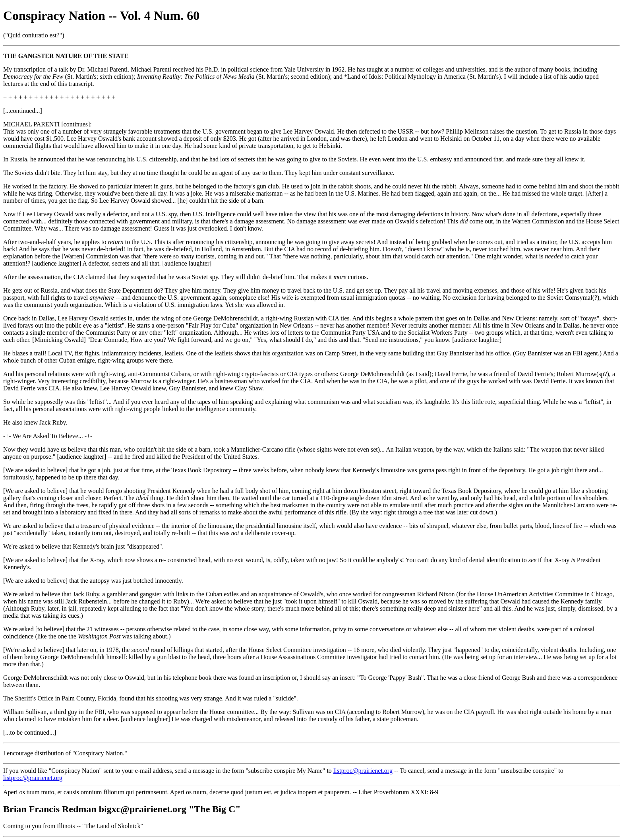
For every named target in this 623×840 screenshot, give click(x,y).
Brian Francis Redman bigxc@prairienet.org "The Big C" (122, 809)
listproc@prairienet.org (363, 771)
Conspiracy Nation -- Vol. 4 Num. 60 (101, 16)
